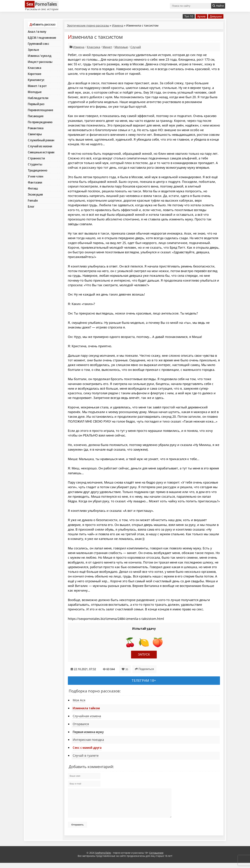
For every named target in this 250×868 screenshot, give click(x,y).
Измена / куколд (40, 56)
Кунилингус (36, 80)
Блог (31, 206)
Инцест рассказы (40, 62)
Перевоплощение (40, 110)
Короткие (34, 74)
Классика (34, 68)
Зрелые (33, 50)
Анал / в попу (37, 32)
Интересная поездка (88, 740)
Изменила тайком (86, 708)
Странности (36, 158)
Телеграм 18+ (144, 680)
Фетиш (33, 188)
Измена (118, 25)
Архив (201, 16)
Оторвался (81, 724)
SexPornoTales (103, 858)
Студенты (35, 164)
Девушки (216, 16)
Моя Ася (79, 700)
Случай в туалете (86, 755)
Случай (136, 47)
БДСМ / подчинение (42, 38)
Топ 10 (189, 16)
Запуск (144, 654)
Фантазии (35, 182)
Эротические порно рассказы (88, 25)
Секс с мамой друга (87, 748)
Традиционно (38, 170)
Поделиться (144, 669)
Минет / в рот (37, 86)
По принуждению (40, 122)
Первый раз (36, 104)
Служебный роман (41, 140)
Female (33, 200)
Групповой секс (38, 44)
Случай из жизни (40, 146)
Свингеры (35, 134)
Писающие (36, 116)
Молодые (35, 92)
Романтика (36, 128)
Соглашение (156, 858)
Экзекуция (35, 194)
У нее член (35, 176)
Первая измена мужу (88, 732)
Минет (107, 47)
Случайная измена (87, 716)
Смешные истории (41, 152)
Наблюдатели (38, 98)
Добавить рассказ (42, 24)
